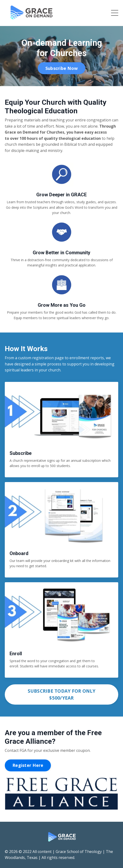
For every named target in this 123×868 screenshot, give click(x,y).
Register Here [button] (28, 765)
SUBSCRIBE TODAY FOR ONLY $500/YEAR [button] (62, 694)
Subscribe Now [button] (61, 68)
